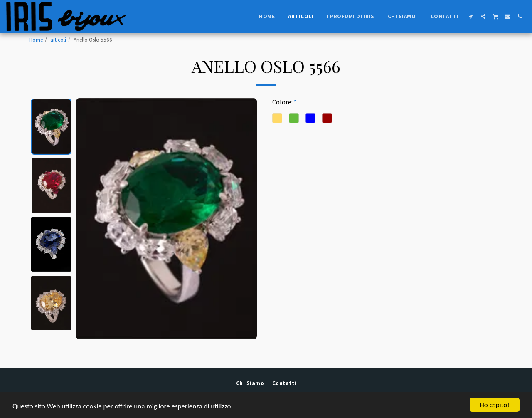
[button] (471, 16)
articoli (58, 40)
